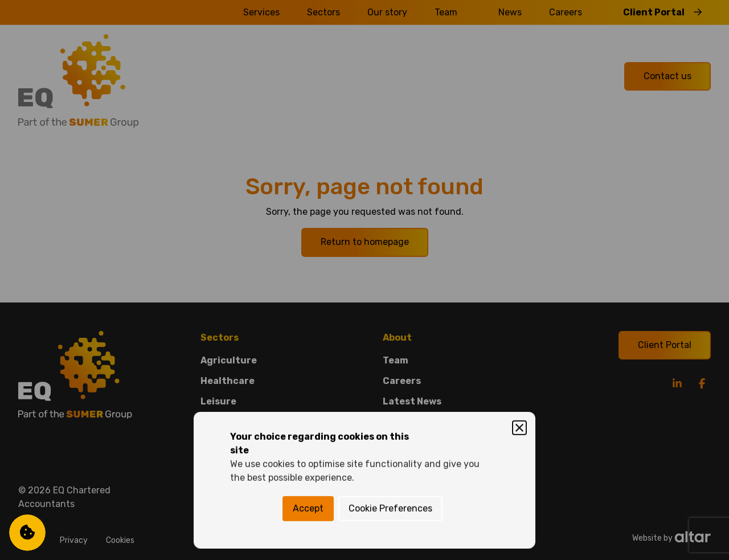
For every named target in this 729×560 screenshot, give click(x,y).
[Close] (519, 228)
